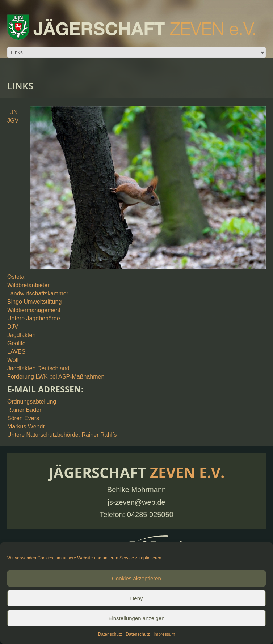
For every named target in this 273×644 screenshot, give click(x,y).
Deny (136, 598)
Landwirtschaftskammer (38, 293)
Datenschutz (110, 634)
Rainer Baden (25, 410)
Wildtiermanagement (34, 310)
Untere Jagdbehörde (34, 318)
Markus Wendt (26, 427)
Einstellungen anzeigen (136, 618)
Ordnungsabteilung (32, 402)
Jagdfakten (21, 335)
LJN (12, 112)
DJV (13, 327)
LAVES (16, 352)
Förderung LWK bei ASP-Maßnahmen (56, 377)
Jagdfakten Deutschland (38, 368)
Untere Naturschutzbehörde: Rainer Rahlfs (62, 435)
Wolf (13, 360)
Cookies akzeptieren (136, 578)
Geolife (16, 343)
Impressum (164, 634)
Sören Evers (23, 418)
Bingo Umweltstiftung (34, 302)
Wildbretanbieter (28, 285)
